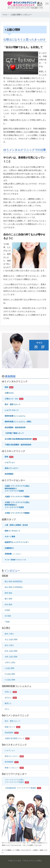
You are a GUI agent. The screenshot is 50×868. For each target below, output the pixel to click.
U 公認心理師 (10, 680)
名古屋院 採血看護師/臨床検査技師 (18, 439)
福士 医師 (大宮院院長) (14, 587)
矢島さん (8, 692)
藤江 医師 (8, 599)
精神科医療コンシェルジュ (15, 416)
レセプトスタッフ (12, 410)
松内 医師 (8, 605)
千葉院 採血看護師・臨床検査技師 (18, 445)
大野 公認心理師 (11, 657)
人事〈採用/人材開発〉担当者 (16, 525)
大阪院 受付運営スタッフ (14, 738)
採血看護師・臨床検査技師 (15, 427)
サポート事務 (10, 537)
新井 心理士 (9, 634)
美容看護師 (9, 474)
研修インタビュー (12, 768)
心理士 (9, 393)
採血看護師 (9, 733)
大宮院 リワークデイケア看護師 (17, 513)
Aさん (7, 709)
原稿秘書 (13, 554)
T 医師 (7, 622)
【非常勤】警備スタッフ (14, 433)
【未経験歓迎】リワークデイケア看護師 (20, 788)
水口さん (8, 698)
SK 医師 (8, 616)
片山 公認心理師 (11, 639)
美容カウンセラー (12, 468)
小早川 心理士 (10, 663)
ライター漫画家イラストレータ (15, 560)
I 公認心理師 (9, 668)
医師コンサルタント (12, 531)
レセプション (10, 462)
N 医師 (7, 610)
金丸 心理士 (9, 645)
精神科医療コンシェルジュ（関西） (19, 422)
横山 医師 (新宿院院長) (14, 581)
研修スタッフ (10, 727)
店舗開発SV (9, 548)
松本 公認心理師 (11, 651)
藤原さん (8, 703)
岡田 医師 (8, 593)
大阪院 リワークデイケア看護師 (17, 497)
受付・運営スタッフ (12, 404)
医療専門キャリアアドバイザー (17, 542)
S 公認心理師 (10, 674)
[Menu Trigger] (47, 4)
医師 (6, 387)
